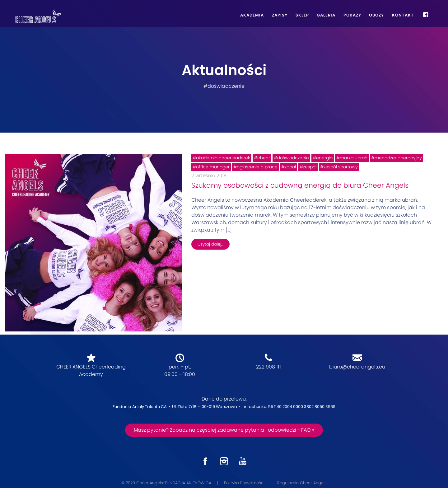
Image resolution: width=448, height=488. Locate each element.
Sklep (302, 15)
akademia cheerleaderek (223, 158)
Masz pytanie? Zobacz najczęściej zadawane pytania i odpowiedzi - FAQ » (224, 430)
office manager (213, 167)
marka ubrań (354, 158)
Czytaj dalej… (210, 244)
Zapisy (280, 15)
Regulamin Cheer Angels (302, 483)
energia (324, 158)
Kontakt (403, 15)
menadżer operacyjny (398, 158)
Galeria (326, 15)
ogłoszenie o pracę (257, 167)
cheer (264, 158)
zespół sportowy (341, 167)
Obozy (376, 15)
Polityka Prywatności (244, 483)
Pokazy (352, 15)
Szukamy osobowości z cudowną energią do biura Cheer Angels (300, 185)
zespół (310, 167)
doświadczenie (293, 158)
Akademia (252, 15)
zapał (290, 167)
